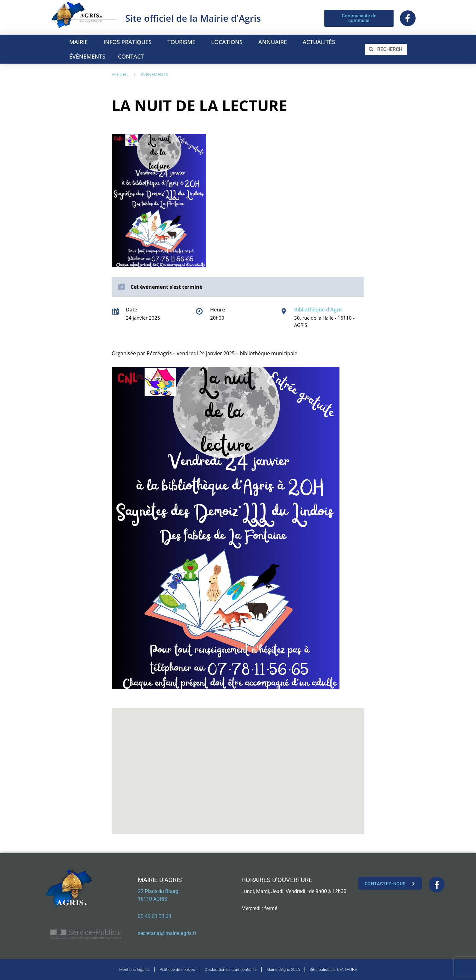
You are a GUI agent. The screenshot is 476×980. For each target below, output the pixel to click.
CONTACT (131, 56)
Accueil (120, 74)
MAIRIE (80, 42)
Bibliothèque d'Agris (318, 310)
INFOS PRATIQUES (129, 42)
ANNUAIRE (274, 42)
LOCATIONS (228, 42)
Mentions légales (134, 969)
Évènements (154, 74)
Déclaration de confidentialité (231, 969)
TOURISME (183, 42)
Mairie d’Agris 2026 (283, 969)
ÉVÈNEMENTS (87, 56)
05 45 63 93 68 (154, 916)
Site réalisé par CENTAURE (333, 969)
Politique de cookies (177, 969)
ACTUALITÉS (319, 42)
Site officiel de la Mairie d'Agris (193, 18)
